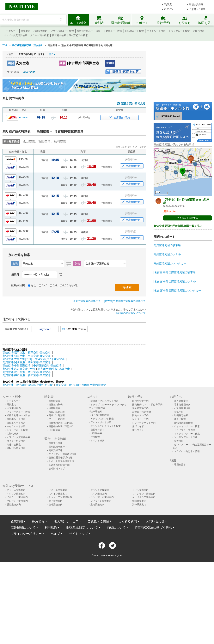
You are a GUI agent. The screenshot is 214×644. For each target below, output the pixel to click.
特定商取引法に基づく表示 (153, 527)
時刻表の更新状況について (131, 313)
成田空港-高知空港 (39, 372)
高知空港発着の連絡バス (87, 301)
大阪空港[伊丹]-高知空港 (50, 359)
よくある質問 (128, 521)
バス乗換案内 (40, 31)
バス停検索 (96, 433)
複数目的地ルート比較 (89, 31)
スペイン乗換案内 (58, 494)
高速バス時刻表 (57, 415)
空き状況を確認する (187, 218)
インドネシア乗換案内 (144, 497)
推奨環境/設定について (82, 527)
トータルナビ (11, 31)
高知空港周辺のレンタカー (170, 263)
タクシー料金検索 (40, 35)
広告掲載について (23, 527)
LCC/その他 (29, 72)
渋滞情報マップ (57, 469)
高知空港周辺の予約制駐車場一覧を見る (178, 226)
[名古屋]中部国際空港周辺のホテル (175, 281)
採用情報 (38, 521)
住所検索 (95, 437)
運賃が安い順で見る (133, 104)
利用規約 (51, 527)
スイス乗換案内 (99, 494)
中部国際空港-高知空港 (47, 366)
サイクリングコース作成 (187, 434)
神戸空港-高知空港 (39, 375)
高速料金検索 (59, 35)
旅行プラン (138, 430)
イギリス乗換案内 (58, 490)
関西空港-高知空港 (39, 362)
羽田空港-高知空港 (39, 356)
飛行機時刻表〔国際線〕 (61, 426)
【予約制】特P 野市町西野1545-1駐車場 (186, 201)
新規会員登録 (196, 4)
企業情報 (17, 521)
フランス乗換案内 (100, 490)
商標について (116, 527)
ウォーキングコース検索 (187, 426)
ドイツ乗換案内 (140, 490)
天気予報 (179, 412)
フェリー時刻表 (57, 419)
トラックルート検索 (179, 31)
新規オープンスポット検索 (104, 401)
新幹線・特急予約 (142, 412)
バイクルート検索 (156, 31)
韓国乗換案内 (139, 501)
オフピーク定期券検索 (15, 35)
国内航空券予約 (140, 401)
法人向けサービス (66, 521)
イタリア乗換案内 (16, 494)
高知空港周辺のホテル (167, 254)
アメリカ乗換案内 (16, 490)
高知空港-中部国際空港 (17, 366)
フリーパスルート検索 (62, 31)
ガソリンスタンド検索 (102, 419)
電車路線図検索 (182, 405)
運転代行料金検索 (78, 35)
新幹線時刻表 (56, 405)
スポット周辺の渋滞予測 (61, 461)
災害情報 (179, 441)
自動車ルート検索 (113, 31)
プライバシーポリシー (26, 534)
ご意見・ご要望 (197, 9)
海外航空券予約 (140, 408)
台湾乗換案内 (56, 505)
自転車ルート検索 (134, 31)
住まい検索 (180, 419)
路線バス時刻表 (57, 412)
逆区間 (110, 63)
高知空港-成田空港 (14, 372)
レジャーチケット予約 (144, 423)
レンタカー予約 (140, 419)
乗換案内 (26, 31)
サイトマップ (78, 534)
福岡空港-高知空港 (39, 353)
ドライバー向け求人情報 (187, 451)
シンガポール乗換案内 (102, 497)
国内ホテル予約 (140, 415)
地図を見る (180, 465)
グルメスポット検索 (101, 422)
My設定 (168, 4)
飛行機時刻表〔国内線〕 (61, 423)
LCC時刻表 (54, 430)
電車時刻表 (54, 401)
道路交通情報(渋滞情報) (61, 458)
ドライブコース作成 (185, 430)
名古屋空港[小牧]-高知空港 (54, 369)
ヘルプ (55, 534)
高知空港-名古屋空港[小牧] (19, 369)
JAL (55, 285)
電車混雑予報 (56, 450)
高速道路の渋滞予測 (59, 465)
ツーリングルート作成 (186, 437)
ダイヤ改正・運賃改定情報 (63, 454)
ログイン (169, 9)
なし (34, 285)
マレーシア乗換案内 (17, 501)
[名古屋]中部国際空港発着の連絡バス (125, 301)
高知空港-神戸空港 (14, 375)
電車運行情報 (56, 443)
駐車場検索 (96, 412)
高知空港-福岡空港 (14, 353)
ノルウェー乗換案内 (17, 497)
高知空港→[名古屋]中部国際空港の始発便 (28, 385)
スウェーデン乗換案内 (60, 497)
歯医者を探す (97, 430)
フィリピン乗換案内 (101, 501)
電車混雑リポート (58, 447)
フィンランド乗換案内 (144, 494)
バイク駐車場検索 (100, 415)
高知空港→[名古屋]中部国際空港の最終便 (81, 385)
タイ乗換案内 (56, 501)
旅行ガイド (138, 426)
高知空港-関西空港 (14, 362)
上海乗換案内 (97, 505)
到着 (62, 63)
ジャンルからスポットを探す (106, 426)
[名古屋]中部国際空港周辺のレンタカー (177, 290)
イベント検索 (97, 441)
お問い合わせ (155, 521)
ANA (45, 285)
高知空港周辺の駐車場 (167, 245)
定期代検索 (199, 31)
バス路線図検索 (182, 408)
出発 (11, 63)
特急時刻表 (54, 408)
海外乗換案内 (181, 401)
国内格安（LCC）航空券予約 (147, 405)
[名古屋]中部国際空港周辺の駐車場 (175, 272)
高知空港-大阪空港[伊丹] (17, 359)
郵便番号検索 (181, 415)
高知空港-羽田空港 (14, 356)
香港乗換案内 (14, 505)
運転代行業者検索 (183, 423)
